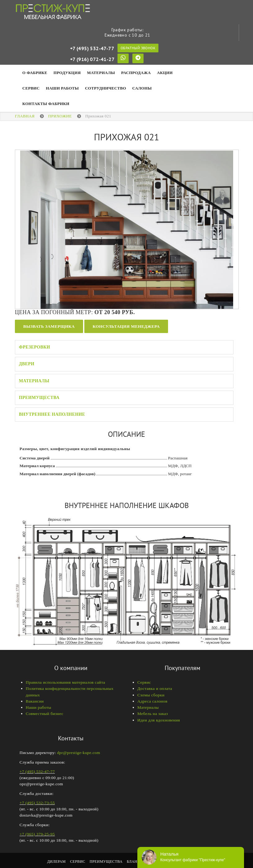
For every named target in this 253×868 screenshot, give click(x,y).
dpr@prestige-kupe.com (79, 753)
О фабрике (35, 73)
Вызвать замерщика (49, 326)
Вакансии (35, 701)
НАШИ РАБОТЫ (62, 88)
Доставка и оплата (155, 688)
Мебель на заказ (153, 714)
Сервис (31, 88)
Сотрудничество (105, 88)
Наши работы (38, 707)
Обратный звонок (138, 48)
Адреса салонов (152, 701)
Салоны (142, 88)
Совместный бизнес (44, 714)
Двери (27, 364)
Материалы (101, 73)
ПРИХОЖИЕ (60, 116)
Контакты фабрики (46, 104)
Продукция (67, 73)
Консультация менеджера (126, 326)
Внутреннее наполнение (52, 414)
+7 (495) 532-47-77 (92, 48)
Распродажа (136, 73)
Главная (25, 116)
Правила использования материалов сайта (65, 682)
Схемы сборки (151, 695)
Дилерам (56, 861)
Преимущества (39, 398)
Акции (165, 73)
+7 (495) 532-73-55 (37, 803)
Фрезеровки (35, 347)
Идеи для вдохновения (159, 720)
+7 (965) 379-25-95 (37, 834)
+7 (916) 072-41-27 (92, 59)
